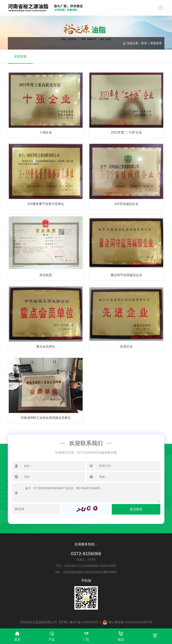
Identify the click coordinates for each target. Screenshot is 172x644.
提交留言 (136, 509)
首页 (144, 43)
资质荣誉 (156, 43)
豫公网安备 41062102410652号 (128, 622)
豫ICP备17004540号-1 (85, 622)
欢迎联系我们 (86, 443)
